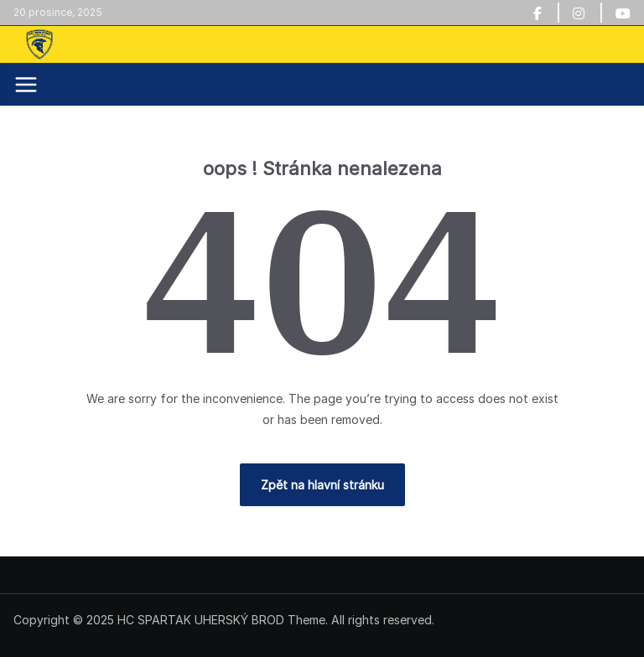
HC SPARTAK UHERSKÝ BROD (201, 620)
